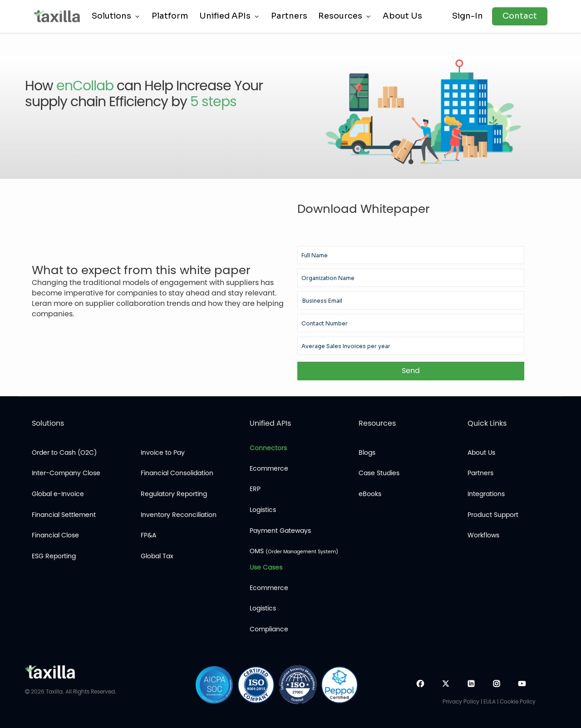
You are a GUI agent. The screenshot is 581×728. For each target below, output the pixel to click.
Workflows (483, 535)
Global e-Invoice (58, 494)
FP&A (148, 535)
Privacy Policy (462, 701)
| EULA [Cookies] (488, 701)
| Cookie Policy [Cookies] (516, 701)
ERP (255, 489)
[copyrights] (27, 691)
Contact (520, 16)
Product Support (493, 515)
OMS (294, 551)
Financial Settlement (64, 515)
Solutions (111, 16)
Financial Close (55, 535)
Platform (170, 16)
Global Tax (157, 556)
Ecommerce (269, 469)
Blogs (367, 453)
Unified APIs (225, 16)
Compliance (269, 629)
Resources (340, 16)
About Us (402, 16)
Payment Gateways (280, 531)
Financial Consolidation (177, 473)
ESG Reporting (54, 556)
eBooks (370, 494)
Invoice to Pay (163, 453)
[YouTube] (522, 685)
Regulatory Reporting (174, 494)
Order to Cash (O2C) (64, 453)
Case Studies (379, 473)
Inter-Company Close (66, 473)
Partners (289, 16)
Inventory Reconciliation (179, 515)
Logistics (263, 510)
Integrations (486, 494)
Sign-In (468, 16)
